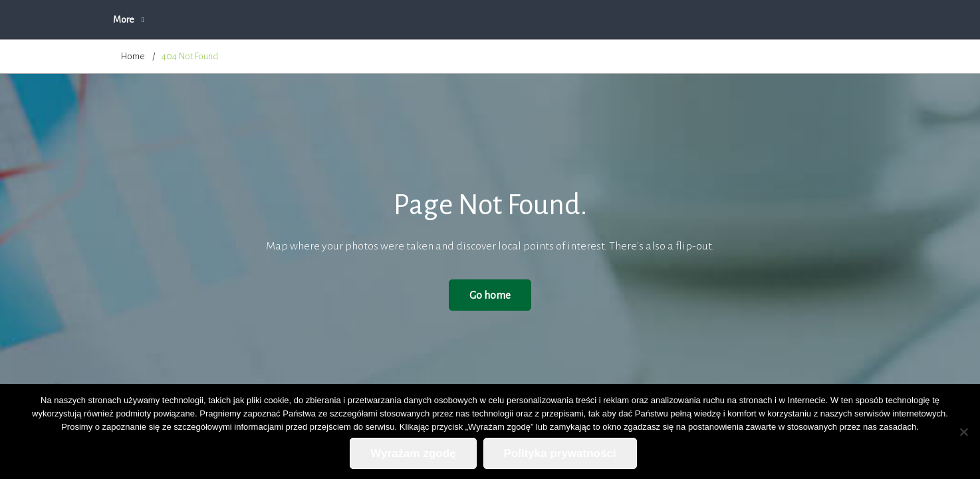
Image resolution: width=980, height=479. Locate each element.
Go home (490, 295)
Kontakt (608, 20)
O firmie (291, 20)
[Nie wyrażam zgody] (963, 432)
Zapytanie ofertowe (426, 20)
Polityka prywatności (689, 20)
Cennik (506, 20)
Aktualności (226, 20)
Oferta (347, 20)
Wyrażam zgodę (413, 453)
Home (133, 56)
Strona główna (149, 20)
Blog (556, 20)
